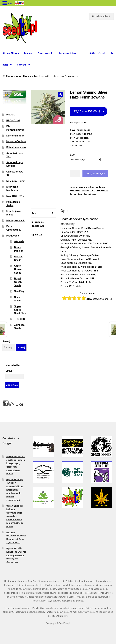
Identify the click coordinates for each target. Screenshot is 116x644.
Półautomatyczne (16, 147)
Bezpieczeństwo (68, 53)
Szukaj (6, 341)
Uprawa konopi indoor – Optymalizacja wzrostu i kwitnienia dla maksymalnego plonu (15, 516)
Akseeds (19, 241)
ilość (72, 155)
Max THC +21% (89, 191)
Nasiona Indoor (31, 76)
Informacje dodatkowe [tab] (38, 224)
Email (9, 371)
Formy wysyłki (45, 53)
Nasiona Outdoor (16, 141)
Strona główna (14, 76)
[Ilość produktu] (75, 174)
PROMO (11, 115)
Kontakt (21, 65)
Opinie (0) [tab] (37, 235)
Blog (5, 65)
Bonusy (28, 53)
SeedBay (19, 291)
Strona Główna (11, 53)
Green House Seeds (18, 269)
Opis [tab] (34, 213)
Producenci (13, 236)
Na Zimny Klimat (16, 181)
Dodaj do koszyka (95, 173)
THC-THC (20, 319)
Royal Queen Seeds (87, 194)
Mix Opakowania (16, 221)
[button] (61, 95)
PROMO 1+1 (13, 121)
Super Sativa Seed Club (20, 310)
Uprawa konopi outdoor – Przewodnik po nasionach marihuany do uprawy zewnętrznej (15, 490)
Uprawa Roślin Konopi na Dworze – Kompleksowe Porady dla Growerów (16, 555)
